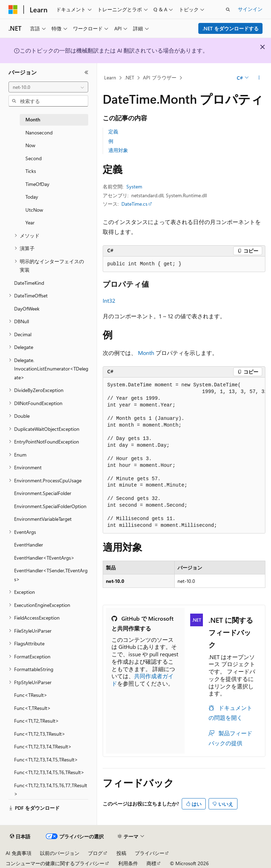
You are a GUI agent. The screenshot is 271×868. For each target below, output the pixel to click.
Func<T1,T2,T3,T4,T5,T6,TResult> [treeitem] (49, 772)
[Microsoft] (13, 10)
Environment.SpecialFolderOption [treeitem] (50, 506)
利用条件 (128, 863)
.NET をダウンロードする (231, 28)
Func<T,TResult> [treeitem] (32, 708)
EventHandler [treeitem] (29, 545)
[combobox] (48, 87)
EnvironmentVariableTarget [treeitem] (43, 519)
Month (146, 353)
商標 (151, 863)
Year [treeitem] (30, 222)
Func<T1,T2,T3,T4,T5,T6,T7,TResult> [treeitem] (51, 790)
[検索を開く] (228, 10)
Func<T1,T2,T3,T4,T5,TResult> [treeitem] (46, 759)
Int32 (109, 300)
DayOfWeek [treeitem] (27, 309)
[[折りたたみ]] (86, 72)
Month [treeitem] (33, 119)
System (134, 186)
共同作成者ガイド (143, 680)
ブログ (95, 853)
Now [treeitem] (30, 145)
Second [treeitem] (34, 158)
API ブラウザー (160, 77)
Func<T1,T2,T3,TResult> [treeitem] (40, 734)
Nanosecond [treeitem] (39, 132)
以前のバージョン (60, 853)
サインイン (250, 9)
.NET (129, 77)
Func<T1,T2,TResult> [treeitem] (37, 721)
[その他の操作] (259, 78)
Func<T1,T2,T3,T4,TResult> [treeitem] (43, 746)
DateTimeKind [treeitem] (29, 283)
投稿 (121, 853)
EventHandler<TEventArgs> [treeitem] (44, 558)
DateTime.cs (134, 204)
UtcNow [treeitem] (34, 210)
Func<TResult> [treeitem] (31, 695)
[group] (184, 456)
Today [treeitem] (32, 197)
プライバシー (150, 853)
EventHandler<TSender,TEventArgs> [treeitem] (51, 575)
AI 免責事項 (19, 853)
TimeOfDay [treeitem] (37, 184)
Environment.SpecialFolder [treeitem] (43, 493)
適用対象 (118, 150)
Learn (110, 77)
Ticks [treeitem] (31, 171)
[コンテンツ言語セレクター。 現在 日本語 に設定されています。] (20, 837)
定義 (113, 131)
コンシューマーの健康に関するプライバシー (55, 863)
